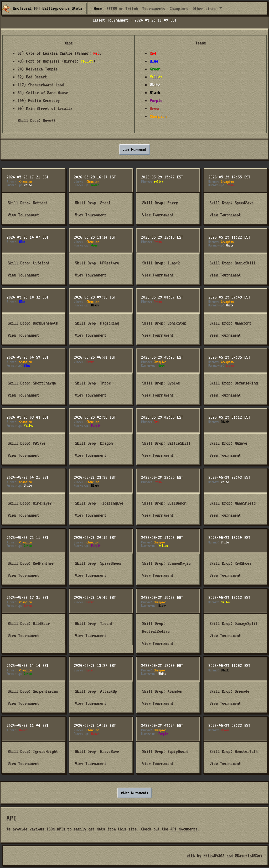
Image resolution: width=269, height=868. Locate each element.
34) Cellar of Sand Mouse (43, 93)
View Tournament (134, 150)
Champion (158, 116)
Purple (156, 100)
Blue (154, 61)
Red (153, 53)
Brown (155, 108)
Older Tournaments (134, 793)
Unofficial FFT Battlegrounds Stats (42, 8)
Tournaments (154, 8)
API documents (184, 829)
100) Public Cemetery (39, 100)
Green (155, 69)
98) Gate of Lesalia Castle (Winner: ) (60, 53)
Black (155, 93)
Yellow (156, 77)
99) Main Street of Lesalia (45, 108)
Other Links (205, 8)
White (155, 85)
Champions (179, 8)
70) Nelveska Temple (38, 69)
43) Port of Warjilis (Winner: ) (56, 61)
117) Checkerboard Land (41, 85)
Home (99, 8)
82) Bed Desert (32, 77)
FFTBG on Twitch (122, 8)
